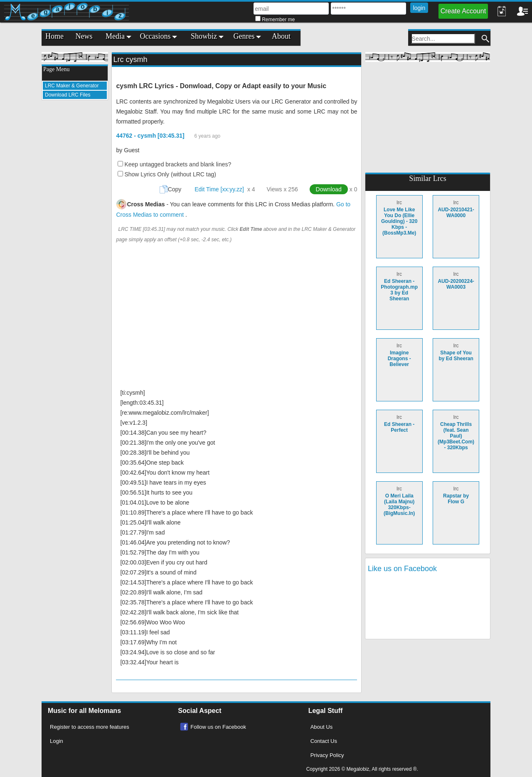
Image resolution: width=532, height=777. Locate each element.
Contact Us (324, 741)
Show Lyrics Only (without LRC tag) (170, 174)
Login (57, 741)
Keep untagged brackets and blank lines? (178, 164)
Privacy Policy (327, 755)
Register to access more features (90, 727)
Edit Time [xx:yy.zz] (219, 189)
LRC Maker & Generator (72, 86)
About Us (321, 727)
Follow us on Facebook (218, 727)
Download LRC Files (68, 95)
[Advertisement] (75, 231)
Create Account (463, 11)
